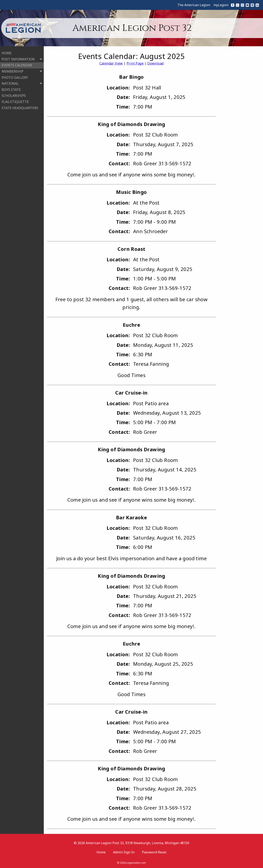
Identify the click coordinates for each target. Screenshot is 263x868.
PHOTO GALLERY (15, 77)
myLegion (221, 5)
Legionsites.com (136, 863)
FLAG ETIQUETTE (15, 101)
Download (155, 63)
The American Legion (194, 5)
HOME (7, 52)
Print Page (135, 63)
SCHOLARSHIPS (14, 95)
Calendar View (111, 63)
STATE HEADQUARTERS (20, 107)
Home (101, 852)
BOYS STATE (11, 89)
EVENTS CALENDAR (17, 65)
